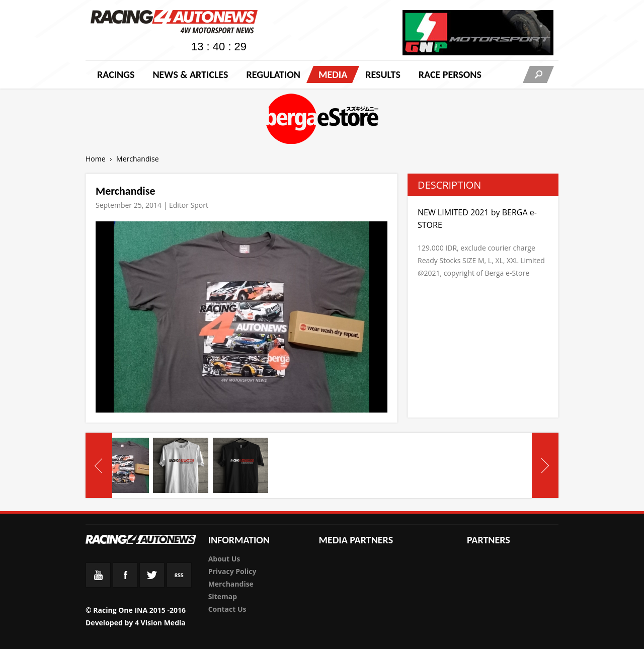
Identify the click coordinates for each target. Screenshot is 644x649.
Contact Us (227, 609)
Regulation (273, 74)
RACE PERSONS (450, 74)
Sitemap (223, 596)
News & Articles (190, 74)
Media (333, 74)
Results (383, 74)
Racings (116, 74)
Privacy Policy (232, 571)
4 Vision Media (160, 623)
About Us (224, 559)
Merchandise (231, 584)
